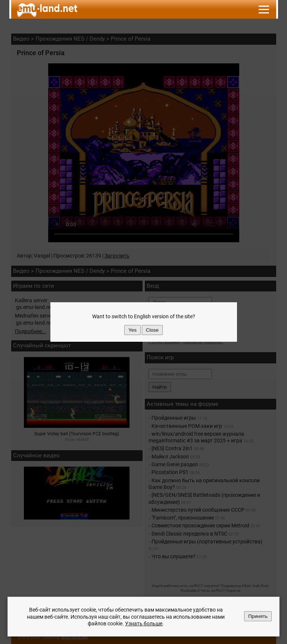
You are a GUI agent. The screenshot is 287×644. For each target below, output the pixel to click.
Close (152, 330)
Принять (258, 616)
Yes (132, 330)
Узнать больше (144, 624)
